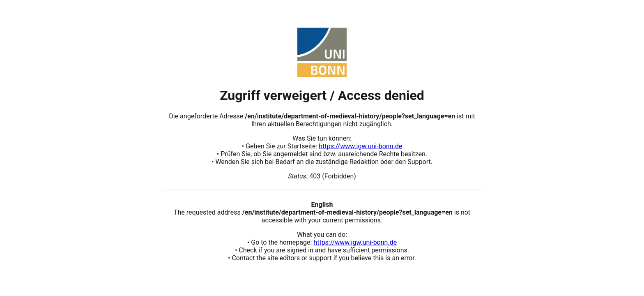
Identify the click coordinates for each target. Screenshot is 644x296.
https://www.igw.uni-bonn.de (360, 146)
